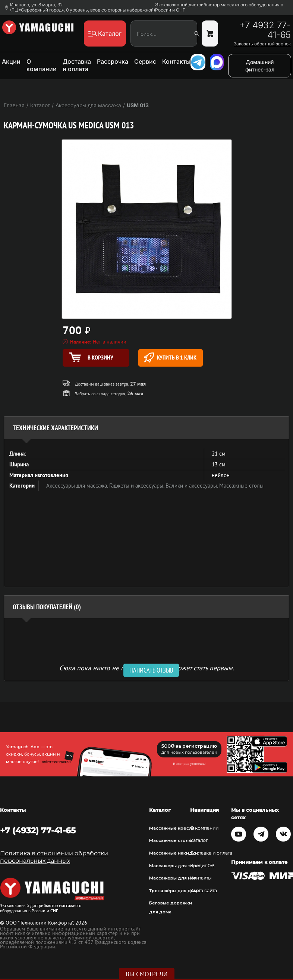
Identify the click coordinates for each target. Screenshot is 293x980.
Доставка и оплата (77, 65)
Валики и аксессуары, (192, 486)
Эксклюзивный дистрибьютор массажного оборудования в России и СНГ (219, 7)
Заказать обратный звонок (262, 44)
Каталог (199, 840)
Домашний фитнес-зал (260, 66)
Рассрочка (113, 61)
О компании (42, 65)
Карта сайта (204, 891)
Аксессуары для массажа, (78, 486)
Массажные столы (241, 486)
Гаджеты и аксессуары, (137, 486)
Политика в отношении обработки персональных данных (54, 857)
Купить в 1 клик (170, 357)
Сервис (145, 61)
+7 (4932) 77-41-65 (38, 830)
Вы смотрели (147, 974)
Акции (11, 61)
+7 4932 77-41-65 (265, 30)
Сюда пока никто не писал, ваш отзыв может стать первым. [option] (147, 668)
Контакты (176, 61)
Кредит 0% (202, 866)
